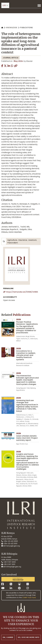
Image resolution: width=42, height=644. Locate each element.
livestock (32, 240)
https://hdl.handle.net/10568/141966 (22, 292)
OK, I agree (8, 637)
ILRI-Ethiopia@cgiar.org (11, 567)
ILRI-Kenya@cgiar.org (11, 546)
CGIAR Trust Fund (29, 597)
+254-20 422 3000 (10, 541)
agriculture (12, 240)
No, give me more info (29, 637)
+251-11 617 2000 (9, 562)
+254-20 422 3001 (9, 544)
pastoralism (13, 243)
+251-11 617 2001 (8, 564)
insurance (23, 240)
